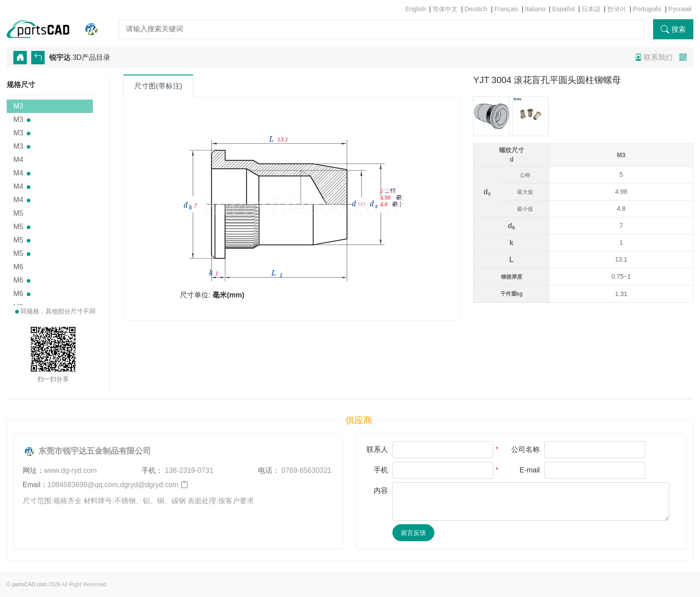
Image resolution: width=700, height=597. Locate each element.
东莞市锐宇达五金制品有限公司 (87, 451)
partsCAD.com (29, 584)
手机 (381, 470)
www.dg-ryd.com (71, 470)
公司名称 (525, 449)
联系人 (377, 449)
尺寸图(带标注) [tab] (158, 86)
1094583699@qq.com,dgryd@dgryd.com (113, 485)
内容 (381, 491)
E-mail (530, 470)
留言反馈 (413, 533)
